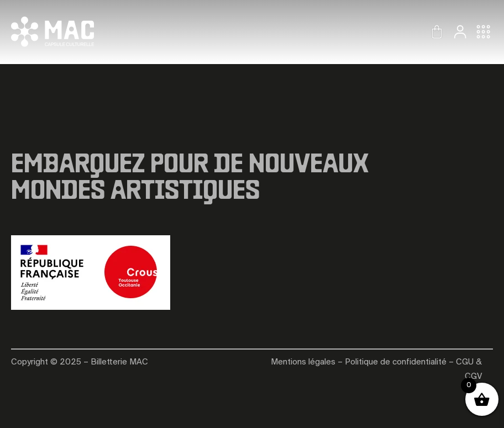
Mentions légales (303, 362)
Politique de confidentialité (396, 362)
